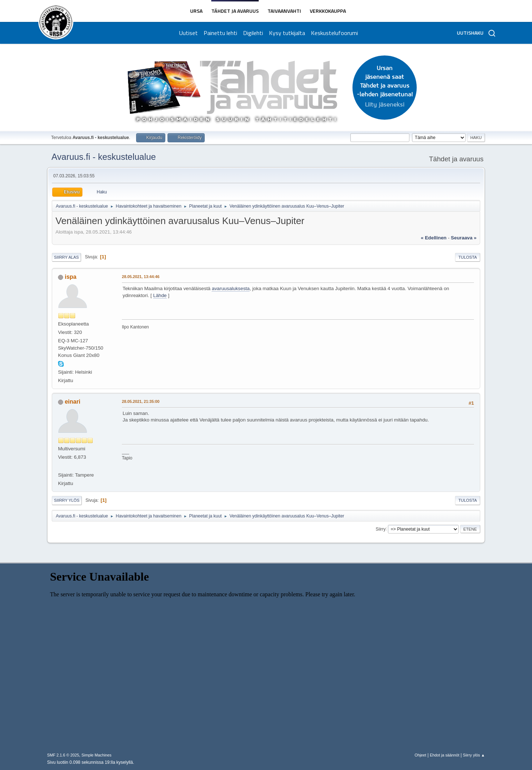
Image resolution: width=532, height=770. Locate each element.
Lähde (160, 295)
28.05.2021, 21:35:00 (141, 401)
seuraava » (464, 238)
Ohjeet (420, 755)
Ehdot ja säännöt (445, 755)
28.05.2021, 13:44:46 (141, 277)
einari (72, 402)
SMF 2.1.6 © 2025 (63, 755)
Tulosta (468, 257)
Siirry (380, 529)
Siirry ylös (67, 500)
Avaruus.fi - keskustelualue (104, 157)
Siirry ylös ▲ (474, 755)
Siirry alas (66, 257)
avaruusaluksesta (231, 288)
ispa (70, 277)
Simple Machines (96, 755)
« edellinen (433, 238)
